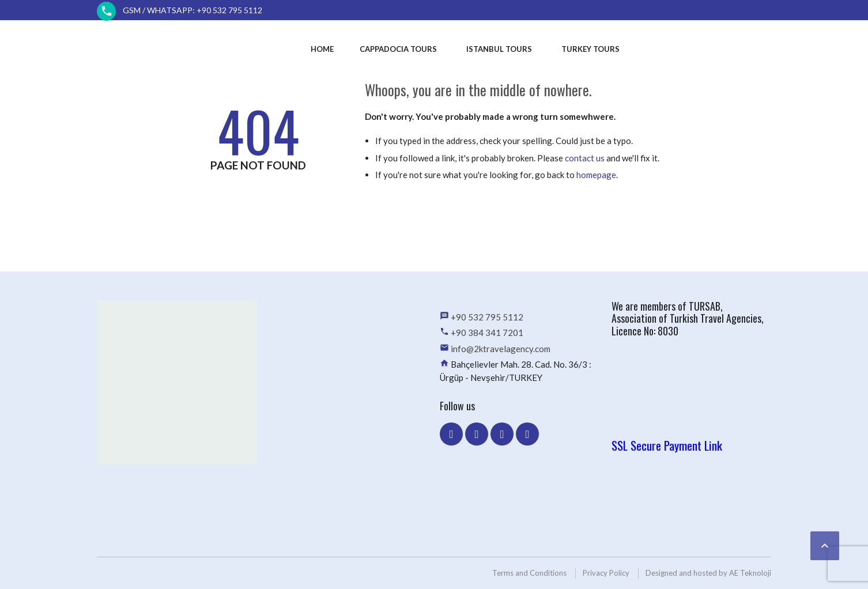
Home (322, 49)
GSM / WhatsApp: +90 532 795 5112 (193, 10)
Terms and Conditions (529, 573)
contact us (585, 158)
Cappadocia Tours (398, 49)
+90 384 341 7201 (487, 333)
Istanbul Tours (499, 49)
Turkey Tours (590, 49)
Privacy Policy (606, 573)
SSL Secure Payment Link (667, 445)
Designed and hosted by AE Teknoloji (708, 573)
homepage (596, 175)
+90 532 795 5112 (487, 317)
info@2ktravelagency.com (501, 349)
